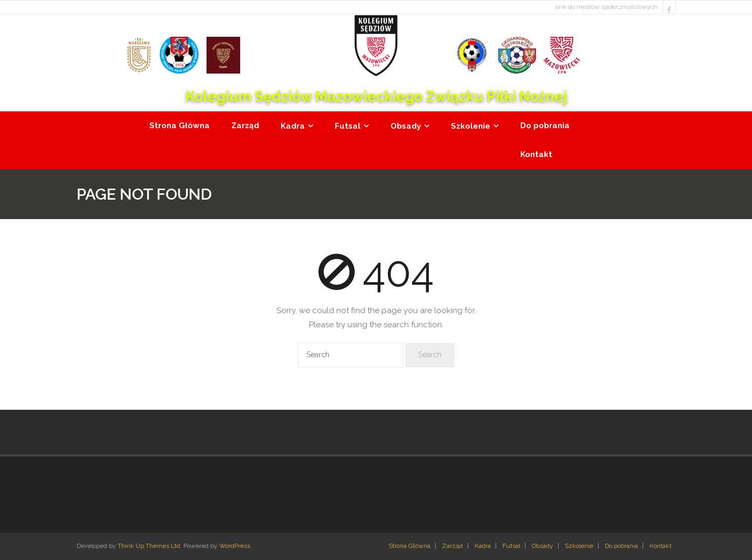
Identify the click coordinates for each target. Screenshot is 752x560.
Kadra (483, 546)
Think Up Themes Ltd (149, 546)
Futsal (511, 546)
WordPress (235, 546)
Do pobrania (621, 546)
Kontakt (661, 546)
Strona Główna (410, 546)
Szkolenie (579, 546)
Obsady (543, 546)
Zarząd (452, 546)
